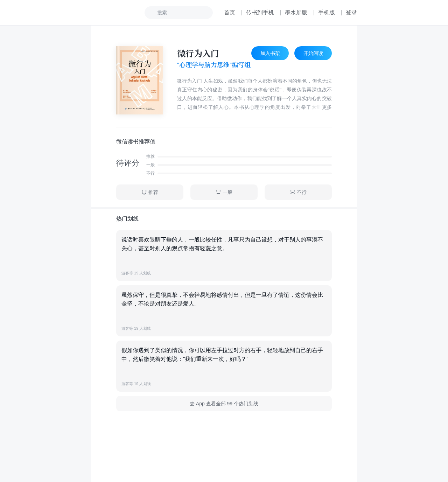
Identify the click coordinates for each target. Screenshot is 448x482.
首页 (230, 12)
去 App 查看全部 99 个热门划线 (224, 404)
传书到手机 (260, 12)
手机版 (327, 12)
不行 (298, 192)
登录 (351, 12)
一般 (224, 192)
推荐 (150, 192)
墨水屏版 (296, 12)
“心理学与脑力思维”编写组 (214, 65)
